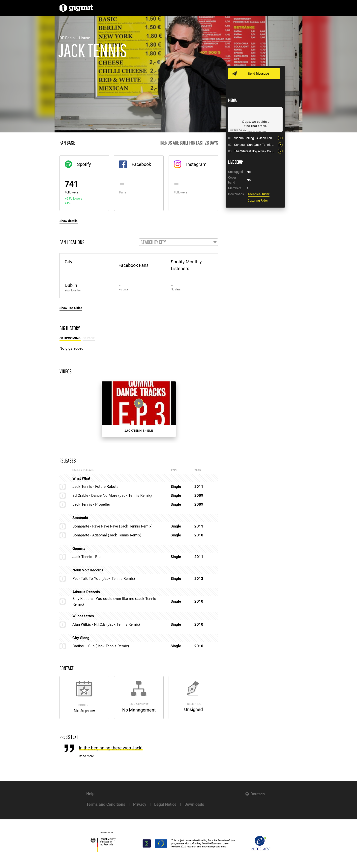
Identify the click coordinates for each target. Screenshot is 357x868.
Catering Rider (258, 201)
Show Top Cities (71, 308)
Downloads (194, 804)
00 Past (89, 338)
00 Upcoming (70, 338)
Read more (86, 756)
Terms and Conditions (106, 804)
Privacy (140, 804)
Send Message (258, 74)
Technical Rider (259, 194)
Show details (69, 221)
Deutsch (258, 794)
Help (90, 794)
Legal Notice (165, 804)
